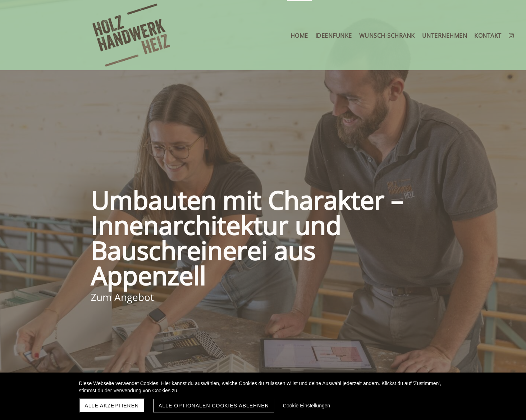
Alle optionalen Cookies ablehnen (214, 406)
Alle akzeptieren (112, 406)
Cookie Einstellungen (307, 406)
